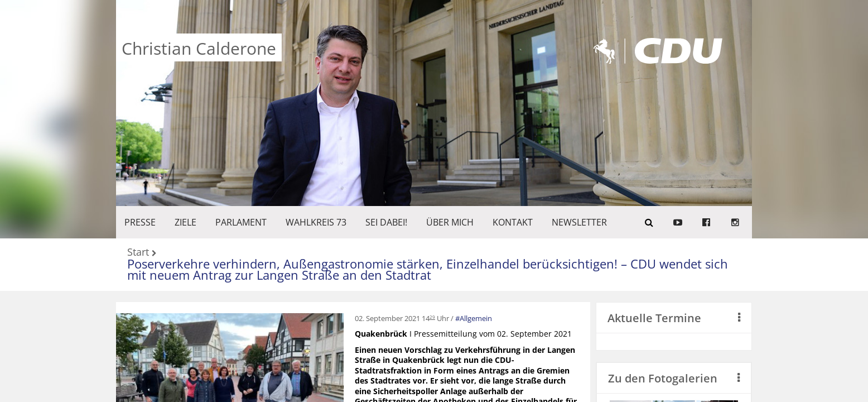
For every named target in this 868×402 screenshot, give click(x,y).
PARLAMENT (241, 222)
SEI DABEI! (386, 222)
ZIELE (185, 222)
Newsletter (579, 222)
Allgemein (476, 318)
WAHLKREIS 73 (316, 222)
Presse (140, 222)
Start (138, 253)
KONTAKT (513, 222)
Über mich (450, 222)
